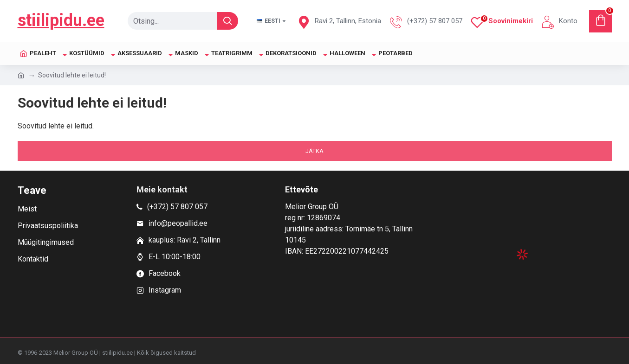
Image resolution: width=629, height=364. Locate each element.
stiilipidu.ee (61, 20)
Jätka (314, 151)
